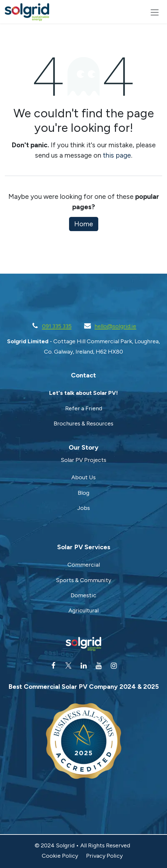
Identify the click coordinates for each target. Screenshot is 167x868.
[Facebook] (53, 666)
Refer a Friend (84, 408)
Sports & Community (83, 580)
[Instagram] (114, 666)
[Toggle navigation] (155, 12)
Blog (83, 493)
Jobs (83, 508)
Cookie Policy (60, 856)
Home (84, 224)
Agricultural (83, 610)
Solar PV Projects (83, 460)
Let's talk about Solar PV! (83, 393)
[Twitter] (68, 666)
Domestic (83, 595)
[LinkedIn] (83, 666)
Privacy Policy (104, 856)
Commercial (84, 565)
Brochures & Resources (83, 424)
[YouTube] (99, 666)
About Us (83, 477)
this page (117, 155)
